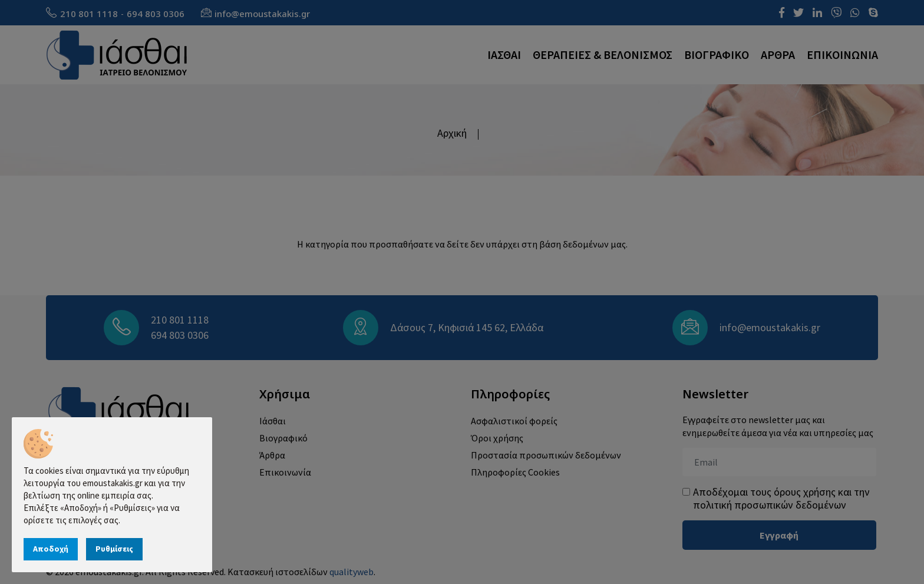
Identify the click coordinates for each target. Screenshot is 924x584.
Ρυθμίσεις (114, 549)
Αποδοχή (51, 549)
